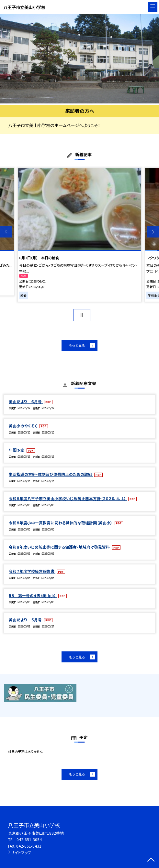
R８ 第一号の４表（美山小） (33, 595)
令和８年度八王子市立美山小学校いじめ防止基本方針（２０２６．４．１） (68, 498)
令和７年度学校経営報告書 (32, 571)
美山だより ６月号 (26, 401)
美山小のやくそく (23, 426)
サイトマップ (21, 852)
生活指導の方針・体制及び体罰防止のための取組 (51, 474)
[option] (79, 59)
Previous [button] (6, 232)
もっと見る (77, 345)
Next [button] (153, 232)
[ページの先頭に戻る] (151, 860)
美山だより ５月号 (26, 620)
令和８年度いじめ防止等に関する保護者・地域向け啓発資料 (60, 547)
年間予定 (17, 450)
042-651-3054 (29, 839)
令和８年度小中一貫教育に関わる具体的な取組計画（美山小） (61, 523)
